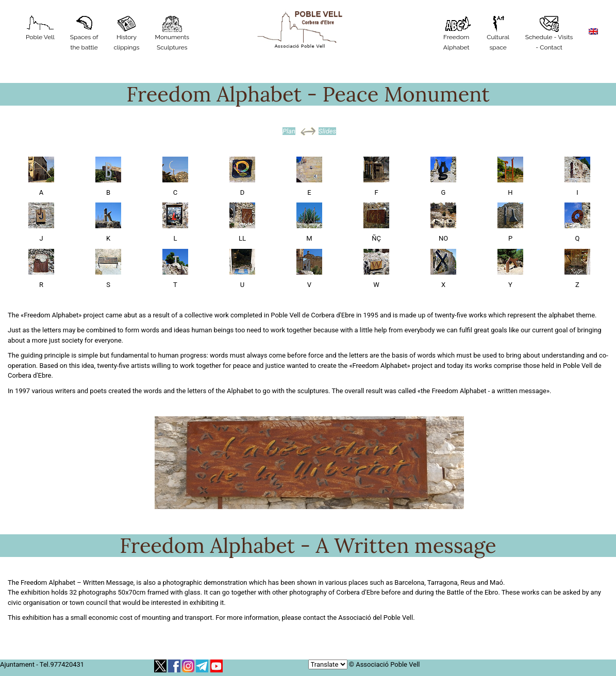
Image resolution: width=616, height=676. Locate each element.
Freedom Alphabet (456, 33)
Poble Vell (40, 28)
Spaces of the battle (84, 33)
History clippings (126, 33)
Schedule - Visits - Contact (549, 33)
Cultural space (498, 33)
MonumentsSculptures (172, 33)
